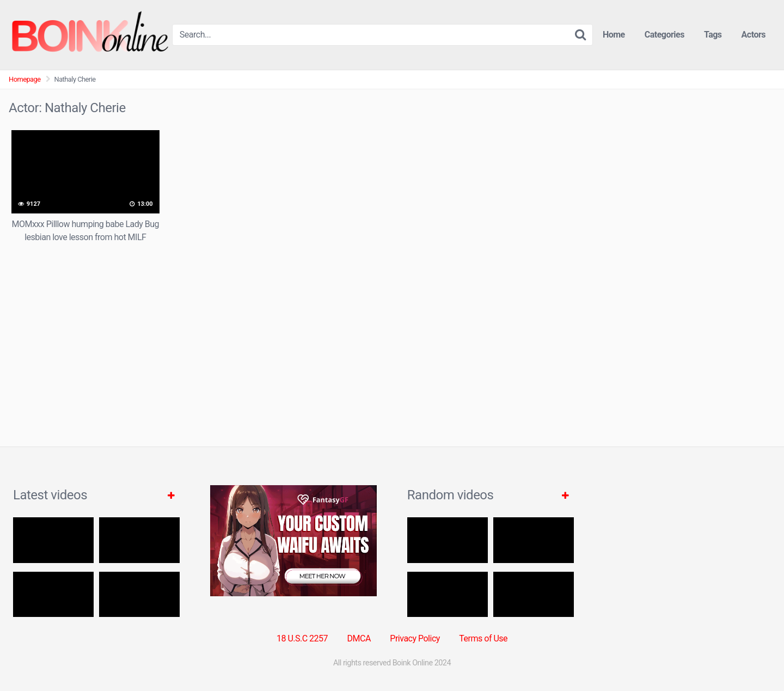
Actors (754, 35)
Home (614, 35)
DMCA (359, 638)
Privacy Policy (415, 638)
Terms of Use (483, 638)
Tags (713, 35)
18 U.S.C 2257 (302, 638)
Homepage (25, 79)
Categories (664, 35)
